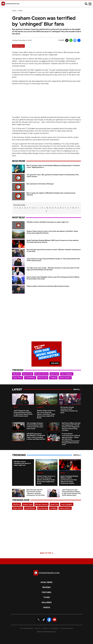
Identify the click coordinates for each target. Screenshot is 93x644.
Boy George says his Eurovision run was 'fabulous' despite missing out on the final (54, 247)
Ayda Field (54, 370)
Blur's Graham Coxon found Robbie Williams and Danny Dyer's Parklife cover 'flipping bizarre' (53, 166)
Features (47, 589)
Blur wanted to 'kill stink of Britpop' (40, 184)
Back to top (47, 550)
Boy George (43, 374)
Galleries (47, 599)
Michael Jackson (41, 370)
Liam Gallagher (67, 370)
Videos (47, 604)
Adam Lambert (65, 374)
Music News (47, 579)
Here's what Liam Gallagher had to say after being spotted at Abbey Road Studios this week (53, 274)
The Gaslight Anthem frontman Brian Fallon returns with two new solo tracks (35, 422)
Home (14, 11)
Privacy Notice (55, 625)
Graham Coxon (18, 46)
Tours (47, 594)
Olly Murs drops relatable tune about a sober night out (48, 219)
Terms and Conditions (67, 625)
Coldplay (53, 374)
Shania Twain (28, 370)
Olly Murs (16, 370)
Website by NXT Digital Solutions (46, 628)
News (20, 11)
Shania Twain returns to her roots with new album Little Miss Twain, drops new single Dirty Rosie (52, 229)
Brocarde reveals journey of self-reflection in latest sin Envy (69, 407)
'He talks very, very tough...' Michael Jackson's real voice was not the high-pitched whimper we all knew (53, 265)
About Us (38, 625)
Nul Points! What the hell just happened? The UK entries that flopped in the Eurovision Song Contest (71, 423)
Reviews (46, 584)
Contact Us (45, 625)
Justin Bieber (30, 374)
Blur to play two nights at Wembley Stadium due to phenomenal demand (51, 194)
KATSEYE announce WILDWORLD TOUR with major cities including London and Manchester (36, 433)
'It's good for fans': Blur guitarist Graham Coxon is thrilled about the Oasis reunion (53, 176)
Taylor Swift (18, 374)
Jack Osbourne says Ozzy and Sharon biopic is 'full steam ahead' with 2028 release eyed (53, 256)
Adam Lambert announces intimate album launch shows (48, 283)
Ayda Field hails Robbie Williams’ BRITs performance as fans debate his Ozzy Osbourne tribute (53, 238)
